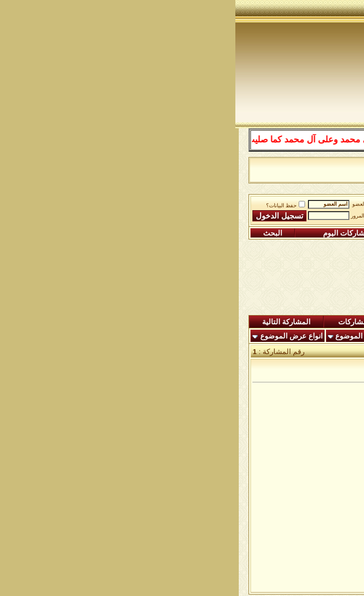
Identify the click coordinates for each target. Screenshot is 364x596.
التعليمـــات (251, 233)
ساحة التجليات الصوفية (230, 202)
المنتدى (331, 322)
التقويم (187, 233)
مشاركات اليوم (111, 233)
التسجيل (319, 233)
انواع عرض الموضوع (56, 336)
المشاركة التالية (51, 322)
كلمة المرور (128, 216)
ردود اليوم (198, 322)
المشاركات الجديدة (267, 322)
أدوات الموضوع (123, 336)
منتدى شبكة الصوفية (306, 202)
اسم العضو (129, 204)
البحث (37, 233)
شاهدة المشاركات (131, 322)
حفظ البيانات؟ (50, 206)
